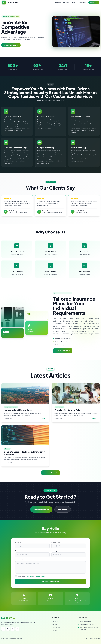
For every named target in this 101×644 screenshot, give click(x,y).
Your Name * (19, 542)
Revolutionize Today (11, 45)
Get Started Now (41, 509)
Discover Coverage (63, 351)
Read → (44, 419)
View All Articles (51, 473)
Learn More (63, 509)
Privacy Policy (29, 576)
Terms (91, 638)
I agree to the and (31, 576)
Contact (55, 630)
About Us (55, 622)
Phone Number (19, 551)
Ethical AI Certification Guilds (68, 410)
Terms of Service (40, 576)
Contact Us (94, 3)
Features (66, 3)
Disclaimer (97, 638)
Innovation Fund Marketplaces (18, 410)
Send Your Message (51, 582)
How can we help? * (21, 560)
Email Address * (56, 542)
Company (54, 551)
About (73, 3)
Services (58, 3)
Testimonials (82, 3)
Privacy (85, 638)
